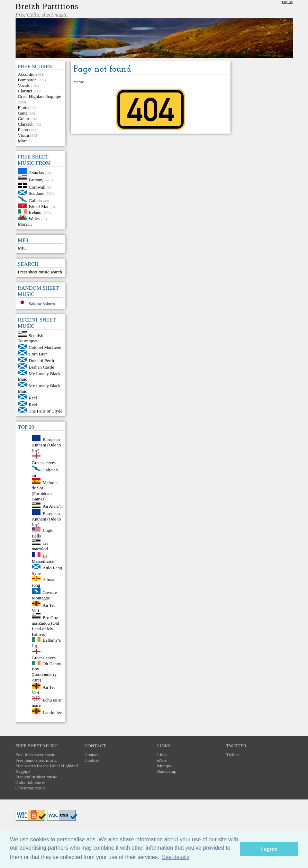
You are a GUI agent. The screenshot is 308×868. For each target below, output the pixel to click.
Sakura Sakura (42, 304)
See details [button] (176, 857)
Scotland (37, 193)
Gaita (23, 113)
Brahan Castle (41, 367)
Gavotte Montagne (44, 595)
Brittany (36, 180)
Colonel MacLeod (45, 347)
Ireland (35, 212)
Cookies (92, 760)
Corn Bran (38, 354)
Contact (91, 755)
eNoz (162, 760)
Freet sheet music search (40, 272)
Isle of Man (39, 206)
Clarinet (25, 91)
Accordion (28, 74)
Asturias (36, 173)
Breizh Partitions (47, 6)
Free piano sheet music (36, 760)
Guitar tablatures (31, 782)
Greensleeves (44, 463)
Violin (24, 135)
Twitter (233, 755)
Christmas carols (31, 788)
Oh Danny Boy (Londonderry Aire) (47, 672)
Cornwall (37, 187)
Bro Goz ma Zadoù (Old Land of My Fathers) (46, 626)
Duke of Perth (41, 360)
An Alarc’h (53, 506)
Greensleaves (44, 658)
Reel (33, 398)
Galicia (35, 201)
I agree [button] (269, 849)
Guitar (24, 119)
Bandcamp (167, 771)
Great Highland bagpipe (40, 96)
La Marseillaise (43, 558)
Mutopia (165, 766)
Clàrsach (26, 124)
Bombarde (27, 80)
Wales (34, 219)
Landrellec (52, 712)
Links (162, 755)
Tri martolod (40, 546)
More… (25, 141)
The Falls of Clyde (46, 411)
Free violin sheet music (37, 777)
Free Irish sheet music (35, 755)
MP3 (22, 248)
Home (79, 82)
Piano (23, 130)
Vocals (24, 85)
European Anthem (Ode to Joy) (46, 445)
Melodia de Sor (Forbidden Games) (45, 491)
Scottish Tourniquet (31, 338)
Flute (23, 107)
